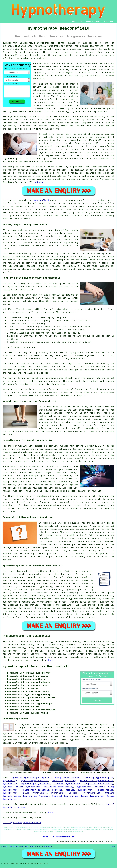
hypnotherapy (46, 84)
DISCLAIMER (108, 21)
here (51, 660)
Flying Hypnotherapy (34, 793)
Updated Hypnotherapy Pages (41, 846)
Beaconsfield (41, 200)
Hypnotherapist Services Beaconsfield (36, 667)
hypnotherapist (13, 159)
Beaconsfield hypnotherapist (34, 571)
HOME (74, 21)
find (12, 642)
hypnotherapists (101, 167)
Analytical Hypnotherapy (59, 787)
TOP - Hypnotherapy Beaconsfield (22, 823)
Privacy (113, 846)
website (39, 182)
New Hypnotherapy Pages (19, 846)
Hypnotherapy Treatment (91, 787)
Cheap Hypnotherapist (68, 778)
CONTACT (97, 21)
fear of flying (17, 284)
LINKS (81, 21)
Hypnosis (47, 778)
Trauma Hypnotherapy (64, 781)
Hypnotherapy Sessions (35, 781)
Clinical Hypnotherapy (79, 790)
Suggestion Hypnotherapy (99, 784)
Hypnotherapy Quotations (35, 784)
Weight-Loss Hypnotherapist (96, 781)
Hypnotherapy (10, 781)
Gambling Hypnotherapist (99, 778)
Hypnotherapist (104, 790)
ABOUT (89, 21)
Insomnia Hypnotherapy (67, 784)
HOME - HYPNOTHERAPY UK (58, 837)
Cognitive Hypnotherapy (25, 778)
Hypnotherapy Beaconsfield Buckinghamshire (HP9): (34, 43)
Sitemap (4, 846)
